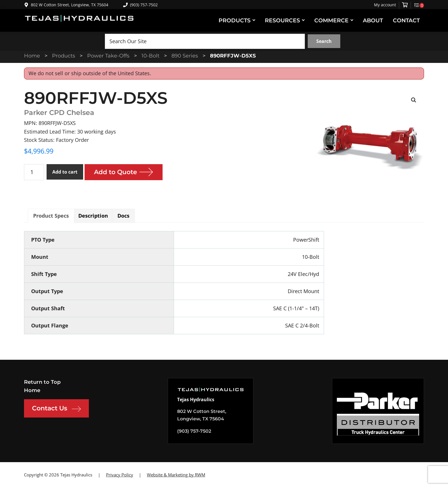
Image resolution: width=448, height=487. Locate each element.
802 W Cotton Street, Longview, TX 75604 (70, 5)
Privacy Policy (120, 475)
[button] (414, 100)
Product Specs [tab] (51, 216)
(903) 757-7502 (140, 5)
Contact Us (56, 409)
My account (385, 5)
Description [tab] (93, 216)
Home (32, 390)
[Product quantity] (34, 172)
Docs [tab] (123, 216)
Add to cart (65, 172)
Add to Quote (116, 172)
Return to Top (42, 382)
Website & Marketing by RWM (176, 475)
